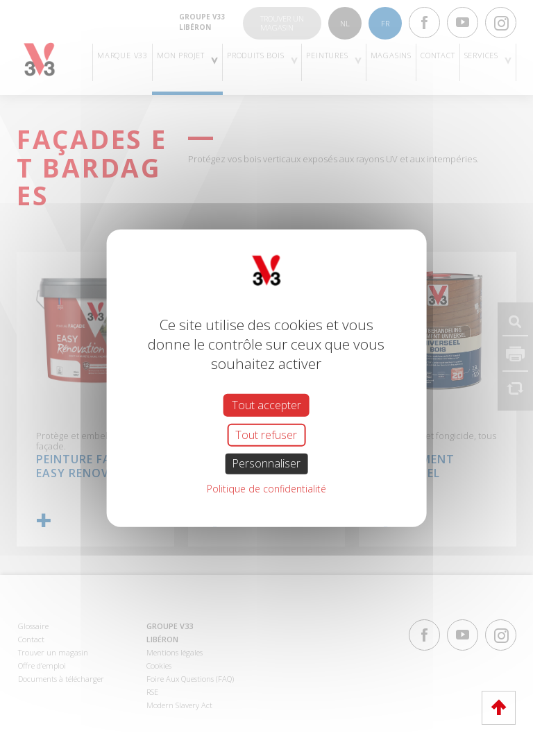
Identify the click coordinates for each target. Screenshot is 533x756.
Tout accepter (266, 405)
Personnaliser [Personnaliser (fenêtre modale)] (266, 463)
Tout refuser (266, 435)
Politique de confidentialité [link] (266, 488)
